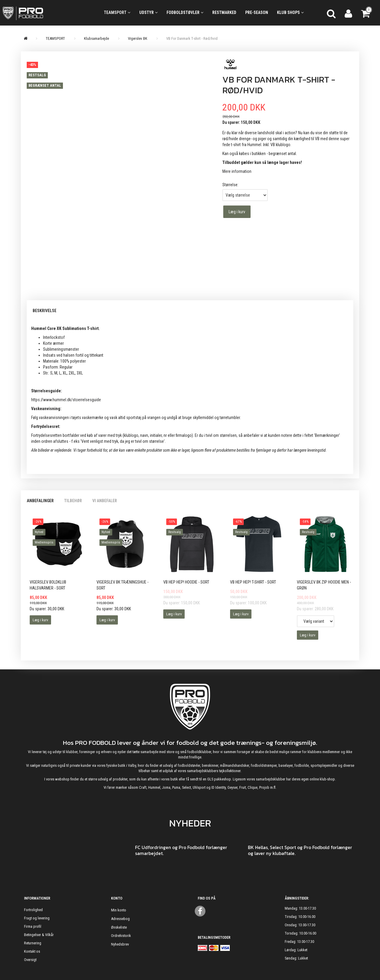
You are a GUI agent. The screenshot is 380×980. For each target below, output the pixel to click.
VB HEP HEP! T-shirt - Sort (253, 582)
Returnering (33, 943)
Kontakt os (32, 951)
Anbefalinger (40, 501)
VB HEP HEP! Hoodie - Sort (186, 582)
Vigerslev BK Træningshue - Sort (122, 585)
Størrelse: (230, 185)
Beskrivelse (45, 311)
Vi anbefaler (105, 501)
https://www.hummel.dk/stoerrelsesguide (66, 400)
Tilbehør (73, 501)
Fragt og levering (37, 918)
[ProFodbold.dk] (47, 13)
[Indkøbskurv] (366, 13)
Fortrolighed (33, 910)
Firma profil (33, 926)
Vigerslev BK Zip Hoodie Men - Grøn (324, 585)
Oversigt (30, 960)
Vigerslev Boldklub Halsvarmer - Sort (48, 585)
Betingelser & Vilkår (39, 935)
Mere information (237, 171)
